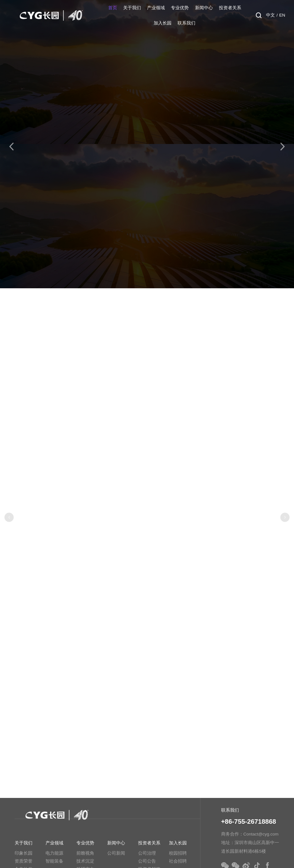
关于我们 (132, 8)
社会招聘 (178, 861)
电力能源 (54, 853)
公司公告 (147, 861)
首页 (113, 8)
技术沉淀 (85, 861)
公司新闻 (116, 853)
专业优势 (180, 8)
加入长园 (163, 23)
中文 (270, 15)
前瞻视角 (85, 853)
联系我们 (186, 23)
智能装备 (54, 861)
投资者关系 (230, 8)
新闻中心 (204, 8)
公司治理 (147, 853)
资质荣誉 (24, 861)
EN (282, 15)
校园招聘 (178, 853)
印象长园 (24, 853)
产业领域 (156, 8)
